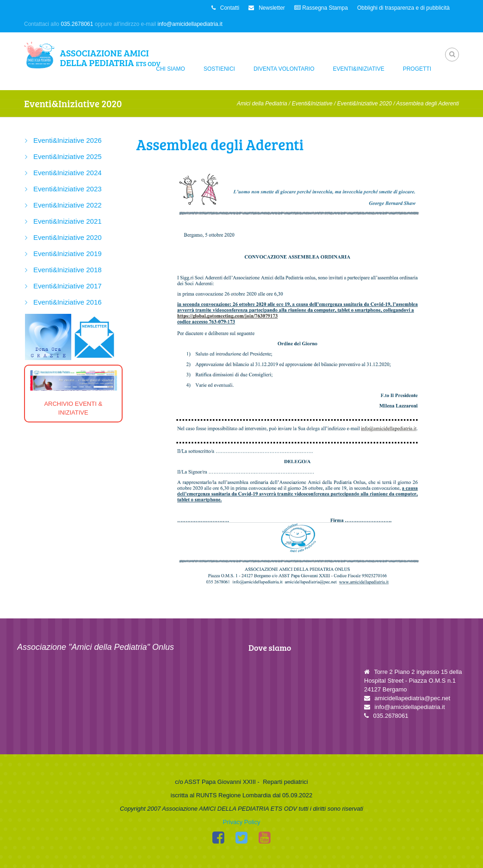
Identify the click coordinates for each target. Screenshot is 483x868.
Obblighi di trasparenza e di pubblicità (403, 8)
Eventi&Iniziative (359, 69)
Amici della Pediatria (262, 104)
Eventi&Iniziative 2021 (68, 221)
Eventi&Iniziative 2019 (68, 254)
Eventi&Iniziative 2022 (68, 205)
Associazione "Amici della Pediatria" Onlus (96, 647)
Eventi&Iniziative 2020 (365, 104)
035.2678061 (77, 24)
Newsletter (267, 8)
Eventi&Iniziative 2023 (68, 189)
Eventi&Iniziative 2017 (68, 286)
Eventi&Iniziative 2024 (68, 173)
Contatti (225, 8)
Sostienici (219, 69)
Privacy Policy (242, 822)
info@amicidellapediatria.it (190, 24)
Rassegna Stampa (321, 8)
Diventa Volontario (284, 69)
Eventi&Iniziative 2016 (68, 302)
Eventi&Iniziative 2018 (68, 270)
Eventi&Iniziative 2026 (68, 140)
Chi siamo (170, 69)
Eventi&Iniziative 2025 (68, 156)
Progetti (417, 69)
